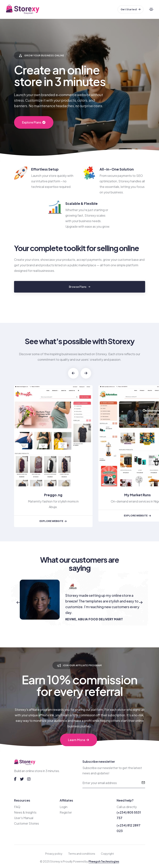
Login (64, 807)
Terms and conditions (82, 854)
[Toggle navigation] (151, 9)
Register (66, 812)
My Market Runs (137, 495)
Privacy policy (54, 854)
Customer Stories (26, 823)
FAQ (17, 807)
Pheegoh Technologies (104, 861)
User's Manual (24, 818)
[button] (73, 373)
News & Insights (25, 812)
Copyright (107, 854)
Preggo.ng (53, 495)
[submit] (143, 783)
